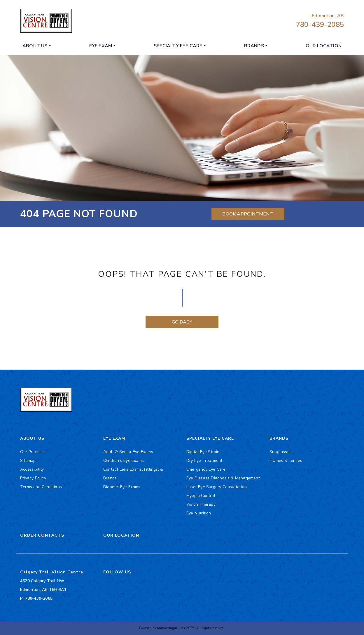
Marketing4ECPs (171, 628)
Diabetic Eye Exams (122, 487)
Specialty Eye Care (178, 46)
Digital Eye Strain (203, 452)
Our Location (324, 46)
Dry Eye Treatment (204, 461)
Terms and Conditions (41, 487)
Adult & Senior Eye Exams (128, 452)
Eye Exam (101, 46)
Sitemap (28, 461)
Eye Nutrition (199, 513)
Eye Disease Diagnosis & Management (223, 478)
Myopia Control (201, 496)
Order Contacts (42, 535)
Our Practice (32, 452)
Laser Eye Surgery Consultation (217, 487)
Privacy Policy (33, 478)
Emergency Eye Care (206, 469)
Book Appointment (248, 214)
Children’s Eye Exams (124, 461)
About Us (35, 46)
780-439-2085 (320, 25)
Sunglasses (281, 452)
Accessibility (32, 469)
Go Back (182, 322)
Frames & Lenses (286, 461)
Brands (254, 46)
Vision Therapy (201, 504)
